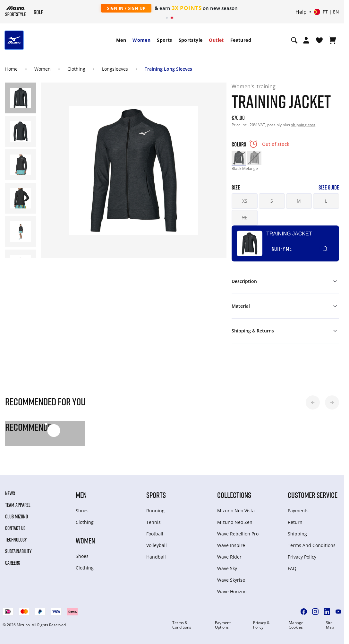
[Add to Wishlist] (331, 246)
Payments (298, 511)
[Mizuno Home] (16, 11)
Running (155, 511)
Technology (16, 540)
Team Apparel (18, 505)
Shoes (82, 511)
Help (301, 12)
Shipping (297, 534)
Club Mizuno (17, 516)
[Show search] (294, 40)
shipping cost (303, 125)
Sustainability (18, 551)
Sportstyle (191, 40)
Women (141, 40)
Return (295, 522)
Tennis (153, 522)
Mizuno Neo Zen (235, 522)
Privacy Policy (302, 557)
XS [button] (245, 201)
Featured (241, 40)
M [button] (299, 201)
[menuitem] (121, 40)
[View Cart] (332, 40)
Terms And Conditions (312, 545)
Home (11, 69)
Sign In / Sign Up (126, 8)
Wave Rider (229, 557)
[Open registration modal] (306, 40)
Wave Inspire (231, 545)
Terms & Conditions (182, 625)
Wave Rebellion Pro (238, 534)
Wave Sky (227, 568)
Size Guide (329, 187)
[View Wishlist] (319, 40)
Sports (164, 40)
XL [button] (245, 218)
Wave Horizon (232, 591)
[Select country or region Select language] (326, 12)
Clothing (76, 69)
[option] (239, 158)
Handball (156, 557)
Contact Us (15, 528)
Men (121, 40)
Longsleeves (115, 69)
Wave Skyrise (231, 580)
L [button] (326, 201)
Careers (13, 563)
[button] (313, 402)
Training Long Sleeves (168, 69)
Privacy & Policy (261, 625)
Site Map (330, 625)
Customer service (313, 495)
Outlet (216, 40)
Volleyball (157, 545)
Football (155, 534)
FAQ (292, 568)
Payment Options (223, 625)
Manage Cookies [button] (296, 625)
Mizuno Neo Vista (236, 511)
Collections (234, 495)
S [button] (272, 201)
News (10, 493)
